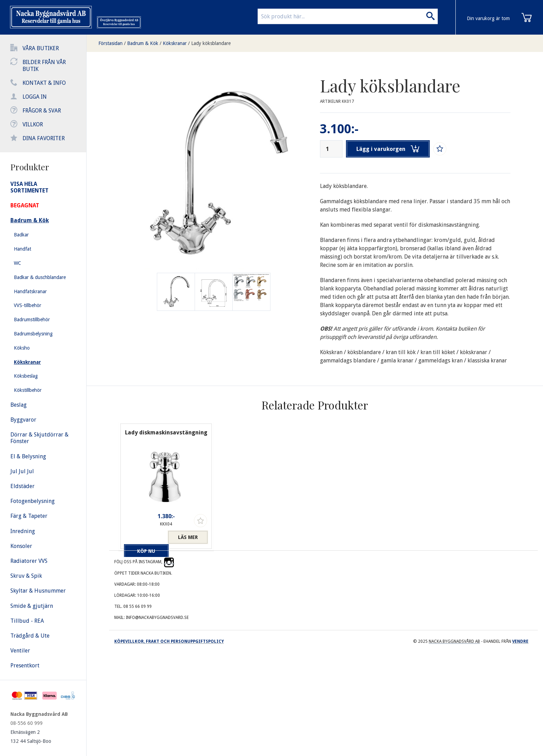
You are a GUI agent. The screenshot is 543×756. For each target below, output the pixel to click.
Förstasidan (110, 43)
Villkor (33, 124)
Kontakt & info (44, 83)
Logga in (35, 97)
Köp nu (144, 537)
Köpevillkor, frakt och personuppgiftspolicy (169, 641)
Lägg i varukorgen (389, 149)
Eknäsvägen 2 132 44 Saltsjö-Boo (31, 737)
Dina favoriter (44, 138)
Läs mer (188, 537)
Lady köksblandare (211, 43)
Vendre (520, 641)
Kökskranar (175, 43)
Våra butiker (41, 48)
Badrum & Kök (143, 43)
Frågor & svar (42, 111)
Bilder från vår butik (44, 66)
